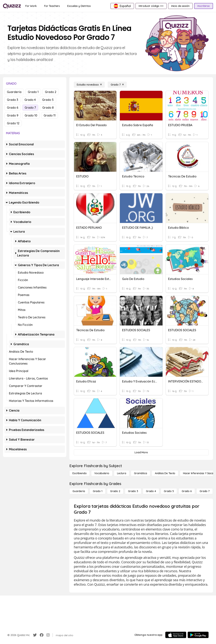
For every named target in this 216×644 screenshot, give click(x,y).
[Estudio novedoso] (89, 85)
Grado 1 (33, 92)
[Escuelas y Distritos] (79, 6)
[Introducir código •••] (151, 6)
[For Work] (31, 6)
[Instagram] (48, 635)
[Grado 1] (98, 491)
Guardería (14, 92)
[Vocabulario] (102, 473)
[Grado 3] (133, 491)
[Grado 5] (169, 491)
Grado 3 (12, 100)
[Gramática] (141, 473)
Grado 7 (30, 108)
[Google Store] (198, 635)
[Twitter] (35, 635)
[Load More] (141, 452)
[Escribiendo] (79, 473)
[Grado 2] (115, 491)
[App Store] (176, 635)
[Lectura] (122, 473)
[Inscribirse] (204, 6)
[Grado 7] (117, 85)
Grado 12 (13, 123)
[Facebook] (42, 635)
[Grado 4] (151, 491)
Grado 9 (13, 115)
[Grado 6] (187, 491)
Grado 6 (13, 108)
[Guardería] (79, 491)
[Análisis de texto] (165, 473)
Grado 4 (30, 100)
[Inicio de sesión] (180, 6)
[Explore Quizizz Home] (12, 6)
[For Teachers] (52, 6)
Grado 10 (31, 115)
